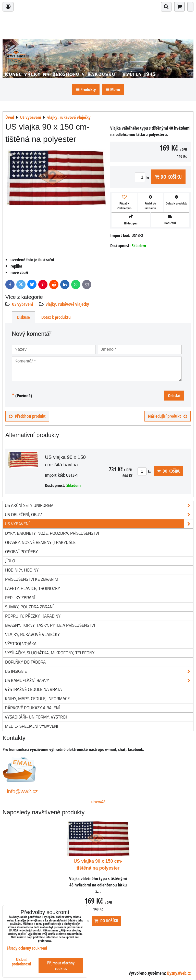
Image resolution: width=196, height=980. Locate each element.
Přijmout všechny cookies (61, 966)
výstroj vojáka (21, 643)
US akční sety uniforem (99, 505)
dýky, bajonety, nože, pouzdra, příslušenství (52, 533)
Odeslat (174, 396)
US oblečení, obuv (99, 515)
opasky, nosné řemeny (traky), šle (40, 542)
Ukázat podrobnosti (21, 962)
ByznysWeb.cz (179, 973)
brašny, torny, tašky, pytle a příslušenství (50, 625)
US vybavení (22, 304)
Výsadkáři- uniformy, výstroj (36, 717)
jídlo (10, 561)
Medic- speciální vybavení (31, 726)
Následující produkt (168, 416)
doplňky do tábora (25, 662)
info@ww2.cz (22, 791)
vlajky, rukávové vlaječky (67, 304)
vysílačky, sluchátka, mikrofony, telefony (50, 653)
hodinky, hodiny (22, 570)
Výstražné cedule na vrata (33, 689)
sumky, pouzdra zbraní (29, 607)
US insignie (99, 671)
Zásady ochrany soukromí (27, 948)
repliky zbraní (20, 597)
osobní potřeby (21, 551)
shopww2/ (98, 801)
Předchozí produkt (27, 416)
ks (143, 177)
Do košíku (168, 177)
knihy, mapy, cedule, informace (37, 698)
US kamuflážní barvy (99, 681)
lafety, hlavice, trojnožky (33, 588)
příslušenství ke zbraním (32, 579)
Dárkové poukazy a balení (32, 708)
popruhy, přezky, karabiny (33, 616)
